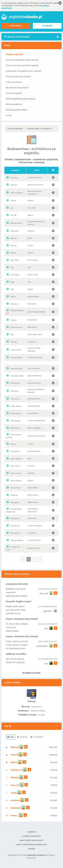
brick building (15, 275)
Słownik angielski (14, 93)
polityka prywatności (32, 836)
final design (14, 495)
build (12, 289)
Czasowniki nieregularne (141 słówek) (24, 71)
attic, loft (13, 215)
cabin (12, 335)
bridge (12, 282)
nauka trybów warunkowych (31, 840)
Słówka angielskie (15, 54)
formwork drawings (17, 540)
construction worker (17, 376)
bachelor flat (14, 231)
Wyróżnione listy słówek (17, 88)
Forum (9, 115)
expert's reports (15, 466)
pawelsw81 (42, 646)
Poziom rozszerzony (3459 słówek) (22, 65)
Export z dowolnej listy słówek (22, 619)
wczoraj (22, 737)
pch (46, 629)
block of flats (15, 260)
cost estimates (15, 383)
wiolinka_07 (17, 770)
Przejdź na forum (31, 673)
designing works (16, 414)
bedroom (13, 253)
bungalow (14, 320)
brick (12, 268)
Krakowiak (16, 808)
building (13, 297)
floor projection (15, 533)
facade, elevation (16, 481)
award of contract (16, 223)
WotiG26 (15, 778)
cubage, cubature (16, 406)
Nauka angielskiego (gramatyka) (21, 99)
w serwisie (37, 737)
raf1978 (14, 755)
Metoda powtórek (14, 104)
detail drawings (15, 421)
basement (14, 238)
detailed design (15, 428)
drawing (13, 444)
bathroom (14, 246)
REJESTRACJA (16, 26)
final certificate (15, 488)
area (12, 208)
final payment (15, 502)
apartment (14, 185)
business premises (17, 327)
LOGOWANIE (47, 26)
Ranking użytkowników (17, 110)
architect (13, 201)
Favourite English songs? (19, 601)
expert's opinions (16, 459)
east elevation (15, 451)
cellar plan (14, 342)
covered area (14, 391)
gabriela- (48, 611)
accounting (14, 178)
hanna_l (14, 815)
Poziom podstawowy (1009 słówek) (22, 60)
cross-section (15, 399)
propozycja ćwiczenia (17, 584)
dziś (11, 737)
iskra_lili (15, 785)
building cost (15, 304)
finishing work (15, 519)
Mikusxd (44, 594)
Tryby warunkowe (14, 82)
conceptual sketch (16, 369)
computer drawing (16, 358)
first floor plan (15, 526)
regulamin (32, 832)
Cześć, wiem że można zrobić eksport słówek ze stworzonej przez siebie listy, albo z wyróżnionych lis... (17, 648)
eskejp (14, 793)
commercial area (16, 350)
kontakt (32, 849)
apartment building (17, 193)
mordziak (15, 800)
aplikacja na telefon (16, 654)
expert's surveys (16, 473)
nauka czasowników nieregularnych (31, 844)
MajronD (15, 747)
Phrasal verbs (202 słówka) (18, 77)
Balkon (14, 762)
